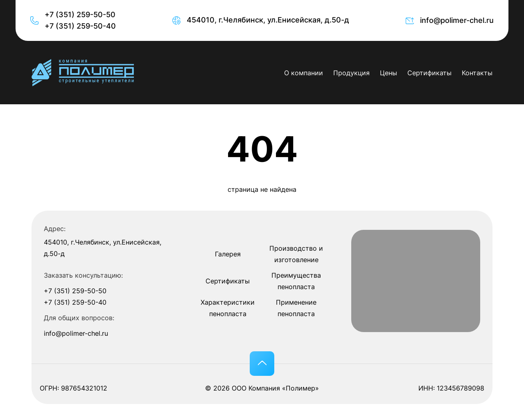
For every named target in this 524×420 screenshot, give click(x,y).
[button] (262, 364)
